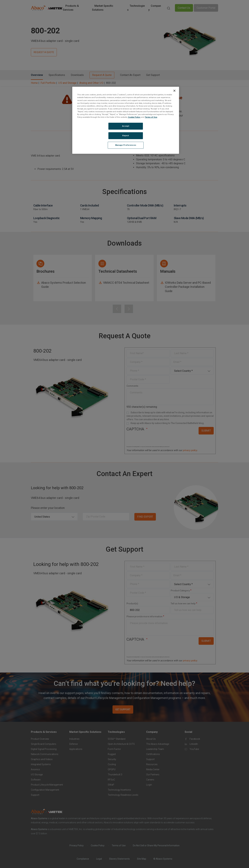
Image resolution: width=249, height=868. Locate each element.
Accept (126, 126)
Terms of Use (151, 117)
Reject (126, 136)
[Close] (174, 91)
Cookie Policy (134, 117)
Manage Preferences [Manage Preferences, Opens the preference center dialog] (126, 145)
